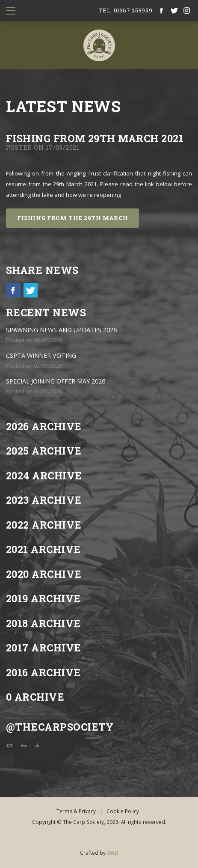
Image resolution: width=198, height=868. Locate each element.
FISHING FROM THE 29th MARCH (73, 218)
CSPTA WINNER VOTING (41, 355)
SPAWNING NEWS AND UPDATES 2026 (61, 330)
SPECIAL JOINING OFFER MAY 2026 (56, 381)
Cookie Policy (123, 811)
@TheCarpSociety (60, 727)
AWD (113, 853)
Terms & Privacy (76, 811)
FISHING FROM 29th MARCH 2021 (95, 138)
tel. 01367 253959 (125, 10)
